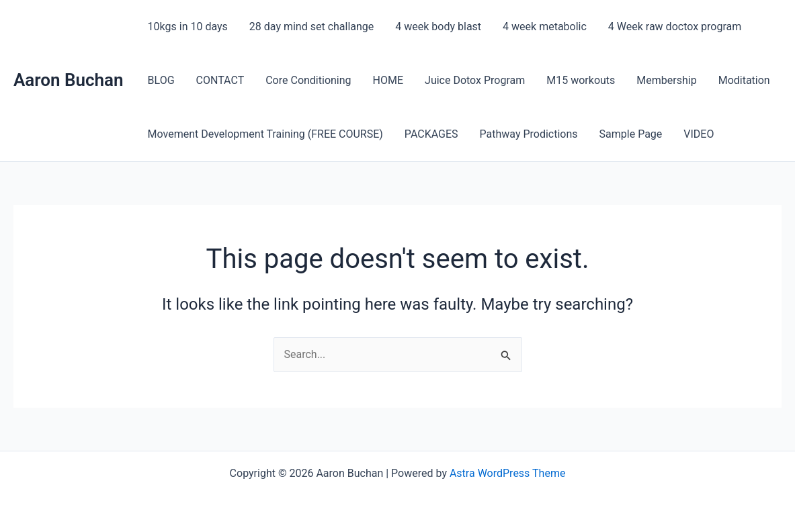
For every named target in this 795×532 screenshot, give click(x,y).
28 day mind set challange (311, 27)
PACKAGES (431, 134)
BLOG (161, 80)
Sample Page (631, 134)
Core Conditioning (308, 80)
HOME (388, 80)
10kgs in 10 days (188, 27)
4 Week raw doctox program (675, 27)
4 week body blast (438, 27)
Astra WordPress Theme (507, 473)
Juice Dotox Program (475, 80)
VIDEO (699, 134)
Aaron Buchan (69, 80)
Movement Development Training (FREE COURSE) (265, 134)
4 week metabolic (545, 27)
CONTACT (220, 80)
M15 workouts (581, 80)
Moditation (744, 80)
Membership (666, 80)
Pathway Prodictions (529, 134)
